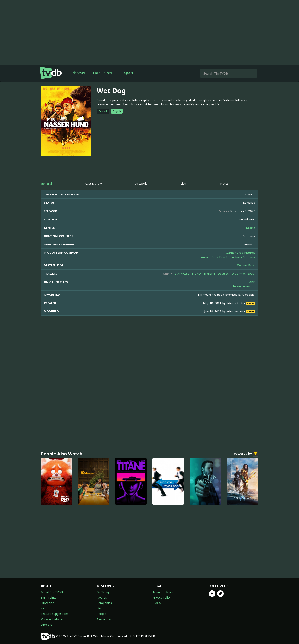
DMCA (157, 603)
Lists (100, 608)
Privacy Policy (162, 597)
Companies (104, 603)
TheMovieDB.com (243, 286)
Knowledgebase (52, 619)
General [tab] (46, 183)
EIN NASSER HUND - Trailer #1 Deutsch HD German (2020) (215, 274)
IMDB (251, 282)
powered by (246, 454)
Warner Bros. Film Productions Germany (228, 257)
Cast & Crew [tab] (94, 183)
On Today (103, 592)
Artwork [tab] (141, 183)
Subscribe (47, 603)
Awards (102, 597)
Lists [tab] (184, 183)
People (101, 614)
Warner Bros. (246, 265)
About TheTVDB (52, 592)
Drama (251, 228)
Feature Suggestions (55, 614)
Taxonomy (104, 619)
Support (126, 73)
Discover (78, 73)
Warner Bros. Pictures (240, 253)
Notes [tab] (224, 183)
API (43, 608)
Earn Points (102, 73)
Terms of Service (164, 592)
